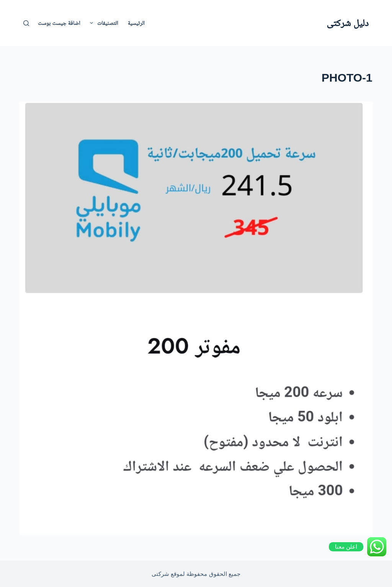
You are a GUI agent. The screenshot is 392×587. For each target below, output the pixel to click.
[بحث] (26, 23)
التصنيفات (103, 23)
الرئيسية (136, 23)
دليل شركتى (347, 23)
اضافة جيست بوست (59, 23)
